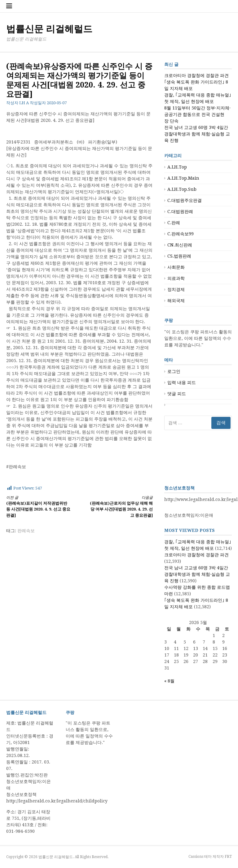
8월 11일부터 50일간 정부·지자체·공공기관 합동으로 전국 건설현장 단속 (197, 114)
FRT (228, 857)
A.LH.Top (177, 167)
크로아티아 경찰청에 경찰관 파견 (196, 75)
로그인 (174, 371)
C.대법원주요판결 (185, 200)
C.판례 (174, 223)
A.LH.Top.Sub (182, 189)
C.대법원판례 (180, 212)
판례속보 (26, 531)
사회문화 (176, 267)
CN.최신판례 (180, 245)
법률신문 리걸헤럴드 (49, 29)
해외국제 (176, 301)
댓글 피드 (177, 394)
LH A (24, 103)
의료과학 (176, 278)
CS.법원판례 (179, 256)
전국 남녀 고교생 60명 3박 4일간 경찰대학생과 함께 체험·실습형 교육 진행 (197, 134)
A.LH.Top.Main (183, 178)
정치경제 (176, 289)
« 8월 (169, 681)
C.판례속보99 (181, 234)
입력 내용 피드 (182, 383)
